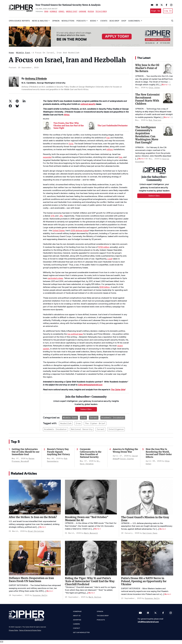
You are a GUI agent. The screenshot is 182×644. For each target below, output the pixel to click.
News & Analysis (40, 22)
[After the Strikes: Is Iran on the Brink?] (35, 498)
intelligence (116, 430)
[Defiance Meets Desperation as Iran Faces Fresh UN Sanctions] (35, 559)
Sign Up (155, 11)
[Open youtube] (151, 5)
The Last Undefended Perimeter (113, 126)
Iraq (121, 158)
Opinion (56, 22)
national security (88, 105)
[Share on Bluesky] (17, 107)
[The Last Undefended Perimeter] (91, 126)
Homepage (77, 612)
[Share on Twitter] (10, 102)
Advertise (77, 621)
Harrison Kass (150, 534)
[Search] (172, 22)
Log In (168, 11)
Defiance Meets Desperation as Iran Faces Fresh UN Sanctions (31, 581)
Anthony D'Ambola (36, 79)
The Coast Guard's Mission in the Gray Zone (145, 520)
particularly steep (55, 279)
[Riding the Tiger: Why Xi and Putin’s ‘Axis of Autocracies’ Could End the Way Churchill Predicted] (91, 559)
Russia (91, 12)
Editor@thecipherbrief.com (90, 386)
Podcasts (81, 22)
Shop (124, 22)
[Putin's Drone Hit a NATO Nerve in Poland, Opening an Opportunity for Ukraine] (147, 559)
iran (78, 424)
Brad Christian (36, 532)
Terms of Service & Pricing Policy (30, 631)
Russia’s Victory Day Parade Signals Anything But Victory (58, 453)
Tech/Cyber (101, 12)
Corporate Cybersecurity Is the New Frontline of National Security (91, 454)
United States (59, 231)
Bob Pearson (155, 121)
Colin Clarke (127, 460)
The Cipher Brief (118, 390)
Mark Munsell (91, 534)
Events (104, 22)
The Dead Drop (103, 617)
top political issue (75, 335)
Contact (77, 629)
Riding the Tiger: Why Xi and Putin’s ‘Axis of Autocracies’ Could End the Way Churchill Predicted (90, 582)
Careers (76, 625)
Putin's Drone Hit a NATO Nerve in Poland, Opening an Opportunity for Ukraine (144, 582)
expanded (47, 158)
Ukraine (83, 12)
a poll (110, 260)
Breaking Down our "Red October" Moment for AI (87, 520)
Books (93, 22)
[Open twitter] (161, 5)
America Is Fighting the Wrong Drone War (125, 451)
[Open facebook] (166, 5)
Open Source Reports (19, 22)
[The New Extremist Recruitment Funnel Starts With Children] (168, 99)
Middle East (72, 12)
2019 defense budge (80, 231)
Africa (67, 116)
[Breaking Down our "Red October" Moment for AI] (91, 498)
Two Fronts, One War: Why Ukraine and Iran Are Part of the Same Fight (69, 127)
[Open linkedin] (156, 5)
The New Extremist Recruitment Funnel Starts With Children (147, 100)
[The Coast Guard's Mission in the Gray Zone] (147, 498)
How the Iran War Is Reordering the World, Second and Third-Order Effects (159, 454)
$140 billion (105, 288)
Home (11, 54)
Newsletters (68, 22)
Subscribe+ (86, 410)
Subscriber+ (134, 22)
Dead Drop (114, 22)
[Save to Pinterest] (17, 102)
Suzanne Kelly (40, 596)
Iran (46, 12)
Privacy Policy (14, 631)
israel (100, 430)
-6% (61, 217)
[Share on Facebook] (10, 107)
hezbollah (66, 424)
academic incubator (55, 430)
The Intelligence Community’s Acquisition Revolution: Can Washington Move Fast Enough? (147, 136)
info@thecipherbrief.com (148, 623)
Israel (62, 12)
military (110, 150)
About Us (77, 617)
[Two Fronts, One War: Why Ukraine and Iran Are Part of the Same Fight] (47, 126)
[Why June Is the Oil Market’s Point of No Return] (168, 70)
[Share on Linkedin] (24, 102)
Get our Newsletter (81, 633)
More (164, 86)
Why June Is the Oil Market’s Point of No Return (147, 69)
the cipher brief (95, 424)
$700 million (104, 248)
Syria (71, 144)
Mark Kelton (95, 598)
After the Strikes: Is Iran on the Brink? (33, 518)
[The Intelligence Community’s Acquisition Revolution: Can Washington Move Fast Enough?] (168, 132)
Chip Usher (154, 88)
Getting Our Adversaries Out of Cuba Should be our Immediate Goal (26, 453)
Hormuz (53, 12)
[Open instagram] (171, 5)
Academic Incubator (113, 419)
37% (53, 217)
